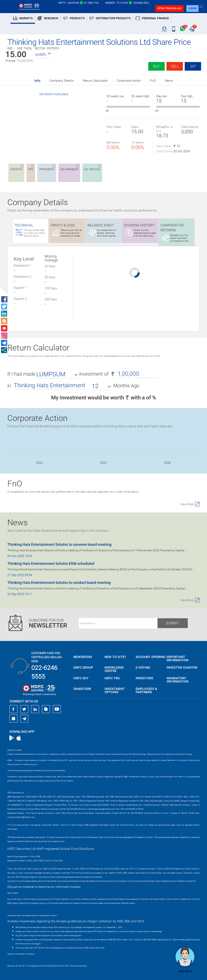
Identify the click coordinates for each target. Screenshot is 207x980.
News (169, 81)
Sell (175, 66)
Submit (173, 623)
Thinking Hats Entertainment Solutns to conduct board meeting (59, 583)
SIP (193, 66)
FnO (153, 81)
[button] (43, 54)
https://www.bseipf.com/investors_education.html (28, 907)
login (192, 8)
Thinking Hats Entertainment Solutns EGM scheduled (51, 563)
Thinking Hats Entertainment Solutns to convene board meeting (59, 544)
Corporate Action (129, 81)
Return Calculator (95, 81)
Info (37, 81)
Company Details (62, 81)
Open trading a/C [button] (169, 8)
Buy (156, 66)
